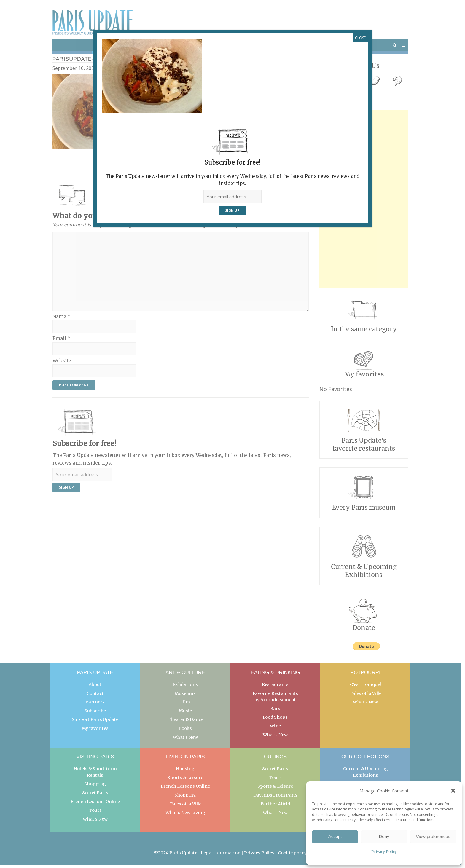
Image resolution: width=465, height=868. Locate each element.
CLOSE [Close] (360, 38)
